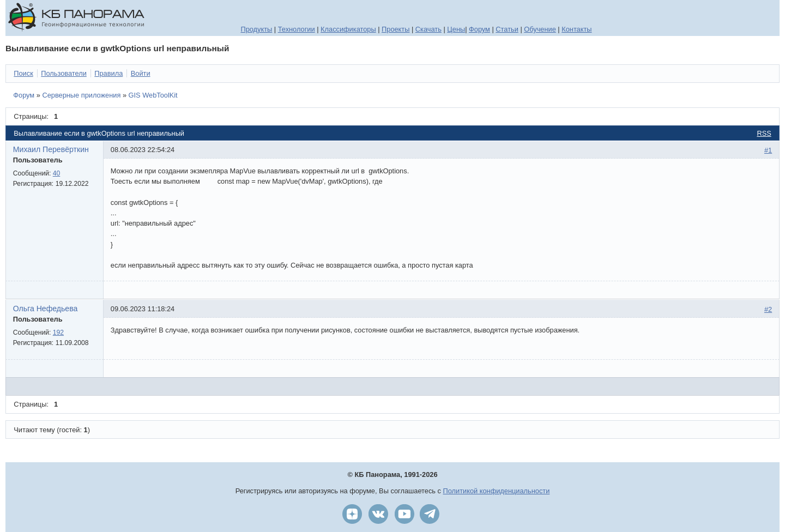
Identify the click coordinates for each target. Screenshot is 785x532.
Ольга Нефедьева (46, 309)
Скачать (428, 29)
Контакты (576, 29)
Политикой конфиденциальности (497, 491)
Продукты (256, 29)
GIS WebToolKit (153, 95)
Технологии (297, 29)
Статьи (507, 29)
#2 (768, 309)
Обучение (540, 29)
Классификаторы (348, 29)
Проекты (395, 29)
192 (58, 332)
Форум (479, 29)
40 (57, 173)
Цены (456, 29)
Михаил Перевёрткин (51, 149)
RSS (764, 133)
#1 (768, 150)
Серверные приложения (81, 95)
